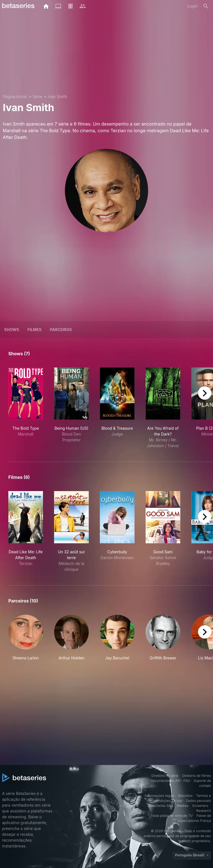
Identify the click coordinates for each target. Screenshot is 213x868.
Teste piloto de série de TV (172, 816)
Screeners (200, 806)
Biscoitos (185, 796)
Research (204, 811)
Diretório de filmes (197, 776)
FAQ (187, 781)
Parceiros (61, 330)
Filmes (35, 330)
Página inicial (15, 97)
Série (37, 97)
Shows (12, 330)
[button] (26, 638)
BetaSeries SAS (161, 806)
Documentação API (165, 781)
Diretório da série (165, 776)
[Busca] (206, 6)
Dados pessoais (199, 801)
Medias (183, 806)
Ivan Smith (58, 97)
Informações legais (159, 796)
